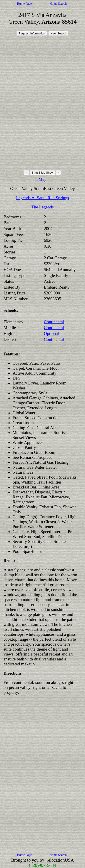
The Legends (42, 207)
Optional (52, 333)
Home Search (58, 4)
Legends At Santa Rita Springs (42, 198)
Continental (54, 322)
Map (42, 179)
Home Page (24, 4)
